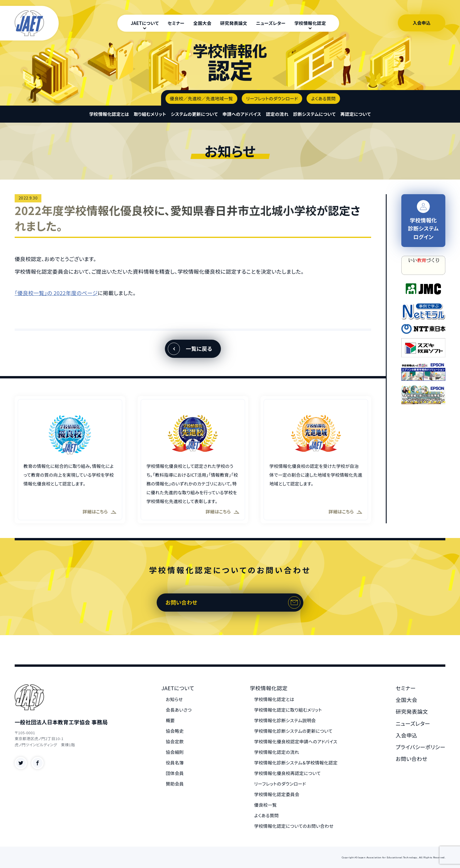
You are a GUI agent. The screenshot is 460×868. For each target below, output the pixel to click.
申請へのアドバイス (242, 114)
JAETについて (145, 23)
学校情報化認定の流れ (277, 752)
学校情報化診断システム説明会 (285, 720)
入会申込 (422, 23)
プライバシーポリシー (421, 747)
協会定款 (175, 741)
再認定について (356, 114)
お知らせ (174, 699)
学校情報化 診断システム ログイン (423, 220)
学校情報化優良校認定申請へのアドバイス (296, 741)
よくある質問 (323, 98)
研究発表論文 (234, 23)
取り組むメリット (150, 114)
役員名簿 (175, 763)
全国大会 (202, 23)
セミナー (176, 23)
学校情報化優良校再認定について (288, 773)
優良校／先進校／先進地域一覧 (201, 98)
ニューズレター (271, 23)
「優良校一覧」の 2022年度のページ (56, 293)
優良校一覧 (266, 805)
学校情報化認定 (310, 23)
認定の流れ (277, 114)
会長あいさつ (179, 710)
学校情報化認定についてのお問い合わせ (294, 826)
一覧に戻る (199, 348)
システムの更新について (194, 114)
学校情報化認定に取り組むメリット (288, 710)
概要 (170, 720)
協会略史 (175, 731)
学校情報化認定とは (109, 114)
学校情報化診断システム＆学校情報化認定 (296, 763)
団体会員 (175, 773)
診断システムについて (314, 114)
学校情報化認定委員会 (277, 794)
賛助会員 (175, 784)
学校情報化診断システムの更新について (294, 731)
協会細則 (175, 752)
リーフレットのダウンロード (272, 98)
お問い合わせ (181, 602)
